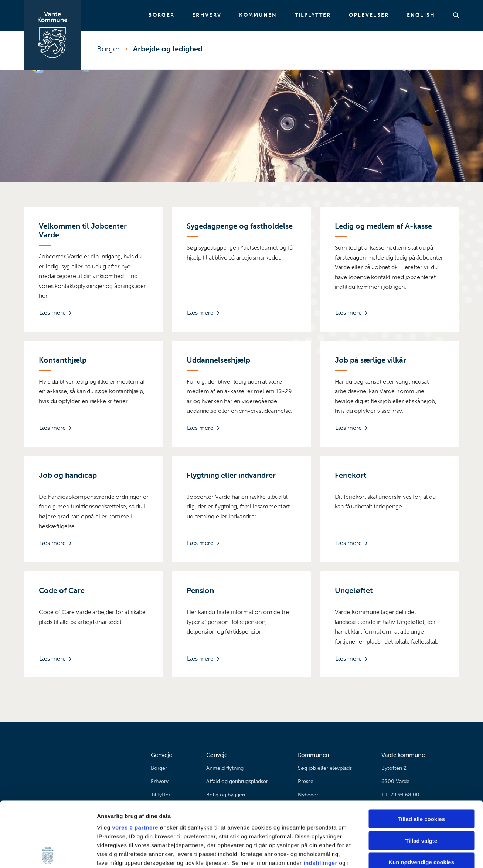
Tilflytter (313, 15)
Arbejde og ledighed (168, 49)
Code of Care (62, 590)
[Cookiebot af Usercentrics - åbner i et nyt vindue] (48, 854)
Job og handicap (68, 475)
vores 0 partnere (135, 763)
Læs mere (52, 313)
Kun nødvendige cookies (421, 797)
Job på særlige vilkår (370, 360)
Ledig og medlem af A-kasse (383, 226)
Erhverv (207, 15)
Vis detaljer (384, 853)
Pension (200, 590)
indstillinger (320, 798)
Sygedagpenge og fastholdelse (240, 226)
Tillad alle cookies (421, 754)
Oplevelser (369, 15)
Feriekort (351, 475)
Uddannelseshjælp (218, 360)
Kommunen (258, 15)
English (421, 15)
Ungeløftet (354, 590)
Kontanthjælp (63, 360)
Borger (161, 15)
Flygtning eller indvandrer (231, 475)
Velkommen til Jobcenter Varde (83, 230)
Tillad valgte (421, 776)
